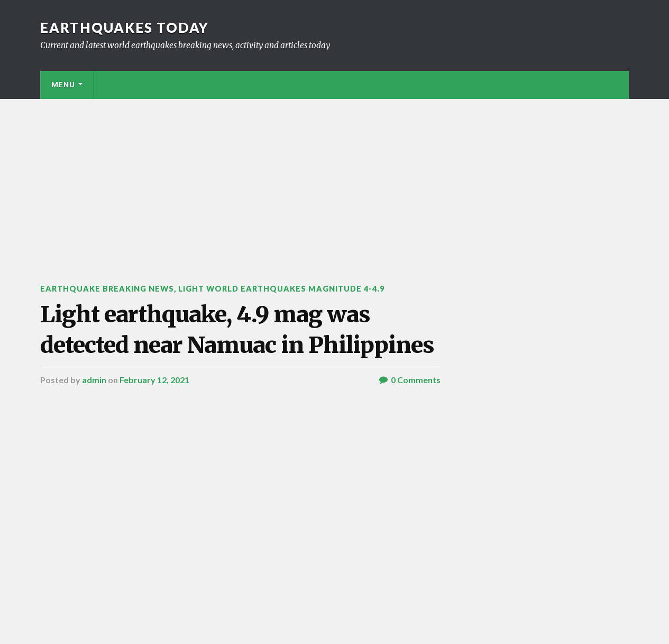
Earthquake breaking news (107, 289)
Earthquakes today (125, 28)
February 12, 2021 (154, 380)
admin (94, 380)
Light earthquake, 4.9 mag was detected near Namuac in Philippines (237, 329)
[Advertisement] (335, 178)
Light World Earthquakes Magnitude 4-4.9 (281, 289)
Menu (63, 85)
